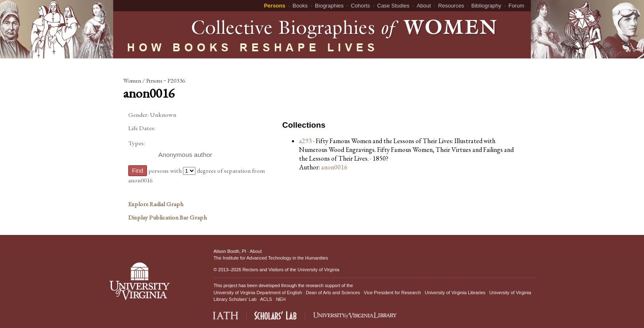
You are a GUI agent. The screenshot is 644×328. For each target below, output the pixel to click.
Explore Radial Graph (156, 204)
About (424, 6)
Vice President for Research (392, 293)
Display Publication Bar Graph (167, 217)
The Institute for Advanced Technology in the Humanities (271, 258)
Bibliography (487, 6)
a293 (306, 141)
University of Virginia (318, 270)
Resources (451, 6)
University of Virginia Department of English (258, 293)
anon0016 (334, 167)
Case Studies (393, 6)
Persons (275, 6)
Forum (516, 6)
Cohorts (360, 6)
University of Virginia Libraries (455, 293)
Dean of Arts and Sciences (333, 293)
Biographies (329, 6)
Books (300, 6)
